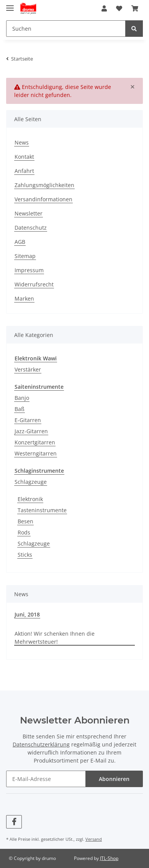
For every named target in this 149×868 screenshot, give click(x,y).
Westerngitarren (36, 453)
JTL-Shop (109, 858)
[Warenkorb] (135, 8)
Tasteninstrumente (42, 510)
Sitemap (25, 256)
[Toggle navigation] (10, 5)
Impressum (29, 270)
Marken (24, 298)
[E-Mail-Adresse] (46, 779)
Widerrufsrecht (34, 284)
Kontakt (24, 157)
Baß (20, 409)
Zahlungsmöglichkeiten (44, 185)
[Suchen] (66, 29)
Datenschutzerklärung (41, 744)
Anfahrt (24, 171)
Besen (25, 521)
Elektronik (30, 499)
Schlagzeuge (31, 482)
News (22, 142)
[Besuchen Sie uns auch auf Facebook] (14, 822)
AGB (20, 242)
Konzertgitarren (35, 442)
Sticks (25, 555)
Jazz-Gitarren (31, 431)
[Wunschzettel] (119, 8)
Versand (94, 839)
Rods (24, 532)
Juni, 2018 (27, 614)
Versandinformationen (43, 199)
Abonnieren (114, 779)
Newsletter (29, 213)
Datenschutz (31, 228)
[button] (104, 8)
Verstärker (28, 369)
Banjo (22, 398)
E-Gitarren (28, 420)
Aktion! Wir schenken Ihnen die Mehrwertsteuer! (55, 638)
